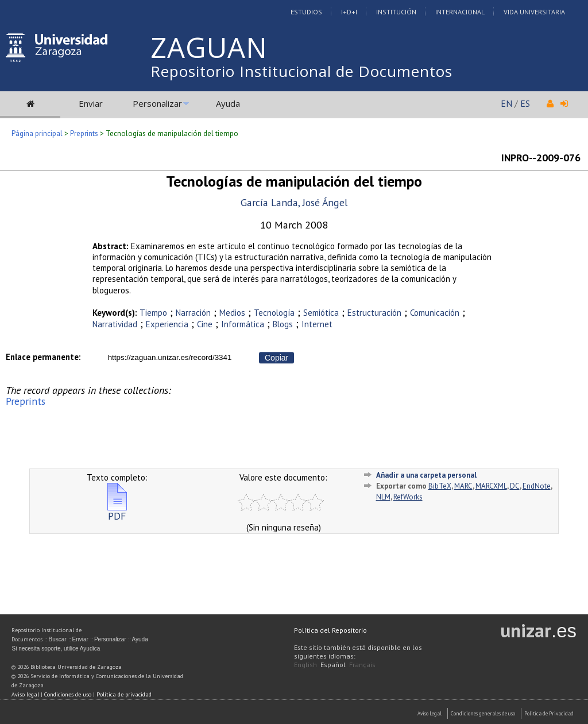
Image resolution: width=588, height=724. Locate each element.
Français (362, 665)
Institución (396, 12)
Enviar (91, 103)
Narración (193, 313)
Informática (243, 324)
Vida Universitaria (534, 12)
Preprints (84, 133)
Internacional (460, 12)
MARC (463, 486)
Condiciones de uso (68, 694)
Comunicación (435, 313)
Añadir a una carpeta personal (426, 475)
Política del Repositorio (330, 630)
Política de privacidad (124, 694)
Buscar (57, 639)
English (305, 665)
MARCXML (491, 486)
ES (525, 103)
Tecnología (274, 313)
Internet (317, 324)
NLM (383, 497)
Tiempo (153, 313)
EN (506, 103)
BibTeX (440, 486)
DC (515, 486)
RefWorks (408, 497)
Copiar (276, 358)
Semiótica (321, 313)
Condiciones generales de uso (483, 713)
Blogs (283, 324)
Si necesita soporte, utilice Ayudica (56, 648)
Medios (232, 313)
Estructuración (374, 313)
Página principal (37, 133)
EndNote (537, 486)
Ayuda (228, 103)
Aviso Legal (430, 713)
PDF (117, 511)
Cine (205, 324)
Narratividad (115, 324)
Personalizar (157, 103)
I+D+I (349, 12)
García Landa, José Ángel (294, 202)
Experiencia (167, 324)
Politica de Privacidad (549, 713)
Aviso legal (25, 694)
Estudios (306, 12)
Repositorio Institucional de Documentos (301, 71)
